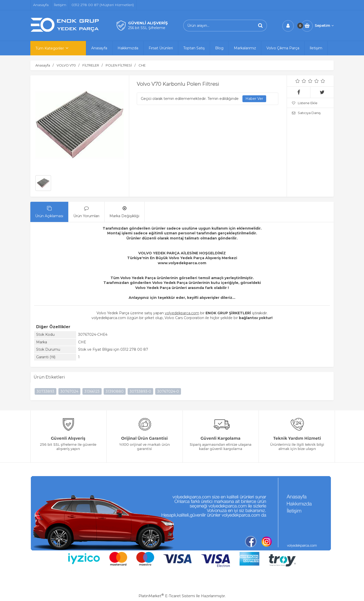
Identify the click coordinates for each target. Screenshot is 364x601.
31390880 (115, 391)
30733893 (45, 391)
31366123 (92, 391)
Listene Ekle (305, 103)
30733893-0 (140, 391)
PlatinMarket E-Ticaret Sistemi (167, 596)
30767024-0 (168, 391)
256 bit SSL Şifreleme (147, 28)
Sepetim (324, 26)
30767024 (69, 391)
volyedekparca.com (182, 313)
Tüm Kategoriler (50, 48)
